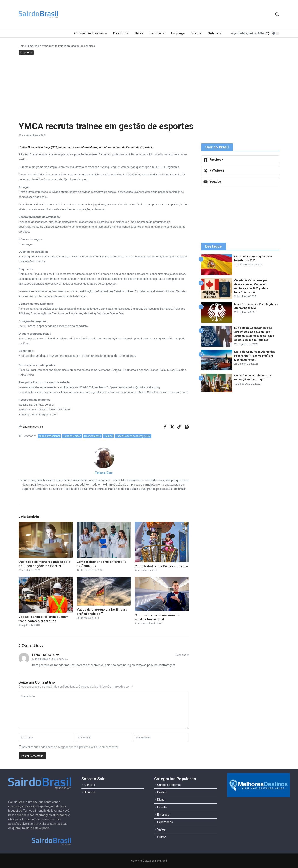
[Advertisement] (149, 88)
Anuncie (88, 792)
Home (22, 46)
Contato (88, 785)
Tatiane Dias (104, 473)
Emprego (178, 33)
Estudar (157, 33)
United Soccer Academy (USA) (133, 436)
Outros (215, 33)
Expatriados (163, 822)
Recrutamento (93, 436)
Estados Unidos (72, 436)
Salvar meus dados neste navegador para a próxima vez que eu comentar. (70, 747)
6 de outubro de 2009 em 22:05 (50, 659)
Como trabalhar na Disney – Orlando (161, 566)
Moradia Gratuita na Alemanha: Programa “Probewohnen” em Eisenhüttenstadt (255, 356)
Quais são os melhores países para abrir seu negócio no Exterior (45, 564)
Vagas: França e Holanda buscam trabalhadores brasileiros (44, 619)
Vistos (196, 33)
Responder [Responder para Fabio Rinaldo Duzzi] (182, 655)
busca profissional (49, 436)
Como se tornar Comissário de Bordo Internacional (157, 617)
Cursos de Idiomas (91, 33)
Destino (121, 33)
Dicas (139, 33)
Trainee (108, 436)
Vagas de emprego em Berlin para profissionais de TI (102, 612)
